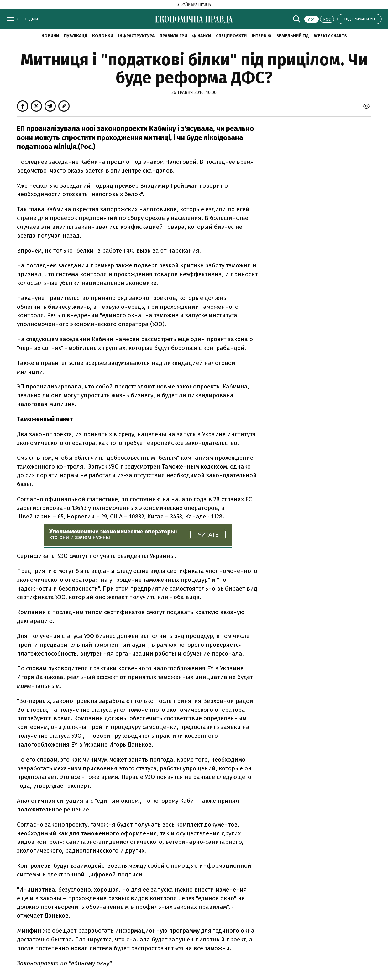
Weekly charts (330, 36)
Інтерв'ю (262, 36)
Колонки (103, 36)
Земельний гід (293, 36)
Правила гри (173, 36)
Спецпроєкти (231, 36)
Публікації (76, 36)
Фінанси (202, 36)
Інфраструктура (136, 36)
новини (50, 36)
